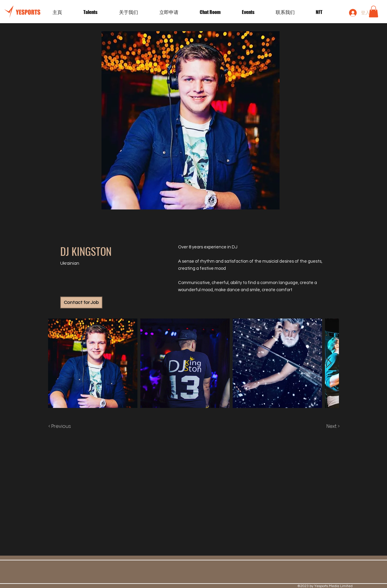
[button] (254, 12)
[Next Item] (329, 363)
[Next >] (327, 426)
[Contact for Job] (81, 302)
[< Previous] (66, 426)
